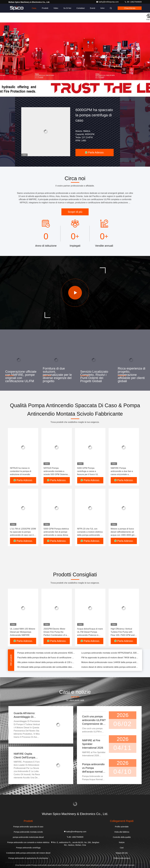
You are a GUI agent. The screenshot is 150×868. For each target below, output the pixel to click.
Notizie (122, 842)
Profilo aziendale (122, 827)
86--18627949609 (133, 2)
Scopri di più (75, 212)
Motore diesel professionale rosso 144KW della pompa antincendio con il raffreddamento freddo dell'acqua (110, 664)
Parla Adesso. (95, 152)
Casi (122, 848)
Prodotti (45, 8)
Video (56, 8)
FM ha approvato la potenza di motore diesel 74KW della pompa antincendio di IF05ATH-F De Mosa (110, 660)
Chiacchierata (130, 8)
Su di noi (67, 8)
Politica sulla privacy (122, 858)
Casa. (34, 8)
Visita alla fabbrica (122, 832)
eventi (92, 8)
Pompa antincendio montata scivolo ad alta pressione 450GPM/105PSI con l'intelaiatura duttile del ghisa (46, 655)
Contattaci (81, 8)
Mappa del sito (122, 853)
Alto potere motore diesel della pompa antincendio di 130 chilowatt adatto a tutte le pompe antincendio (46, 664)
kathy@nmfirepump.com (108, 2)
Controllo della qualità (122, 837)
